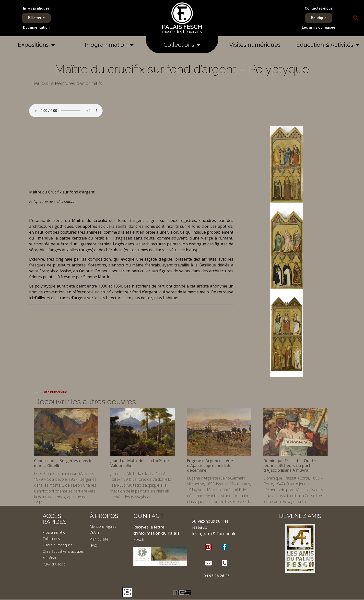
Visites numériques (255, 45)
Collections (182, 45)
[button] (356, 18)
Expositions (36, 45)
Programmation (109, 45)
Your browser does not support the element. (66, 111)
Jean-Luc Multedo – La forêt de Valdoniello (140, 463)
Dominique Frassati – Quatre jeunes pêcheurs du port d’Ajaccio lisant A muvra (291, 465)
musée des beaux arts (182, 32)
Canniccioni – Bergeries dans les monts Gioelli (64, 463)
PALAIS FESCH (182, 27)
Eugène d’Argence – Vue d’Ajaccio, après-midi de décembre (210, 465)
